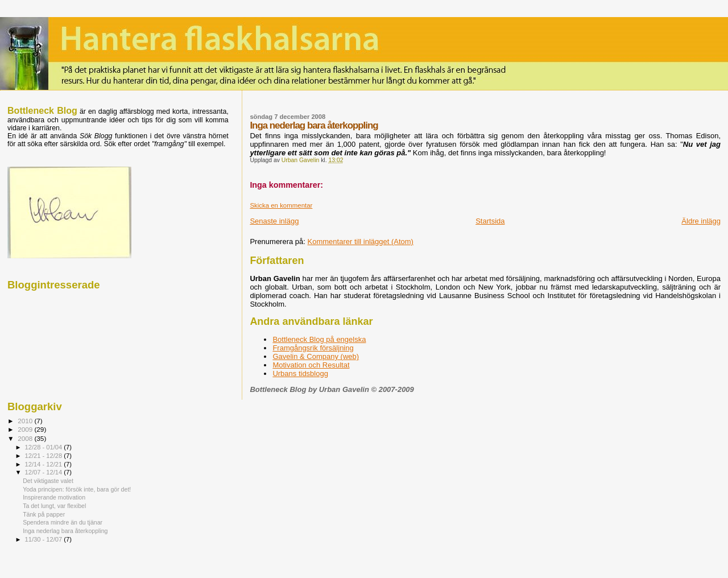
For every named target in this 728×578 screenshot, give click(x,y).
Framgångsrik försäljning (313, 348)
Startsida (490, 221)
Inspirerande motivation (54, 497)
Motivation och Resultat (311, 365)
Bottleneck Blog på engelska (319, 339)
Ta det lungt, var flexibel (54, 506)
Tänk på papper (44, 514)
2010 (26, 421)
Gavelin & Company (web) (316, 356)
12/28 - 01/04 (45, 447)
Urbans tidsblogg (300, 373)
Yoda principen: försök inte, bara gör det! (77, 489)
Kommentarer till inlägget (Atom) (361, 241)
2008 (26, 438)
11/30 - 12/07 (45, 539)
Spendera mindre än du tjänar (63, 522)
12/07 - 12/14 (45, 472)
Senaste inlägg (274, 221)
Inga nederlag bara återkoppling (65, 531)
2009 (26, 429)
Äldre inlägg (701, 221)
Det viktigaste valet (48, 481)
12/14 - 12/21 (45, 464)
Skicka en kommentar (281, 205)
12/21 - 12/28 (45, 456)
